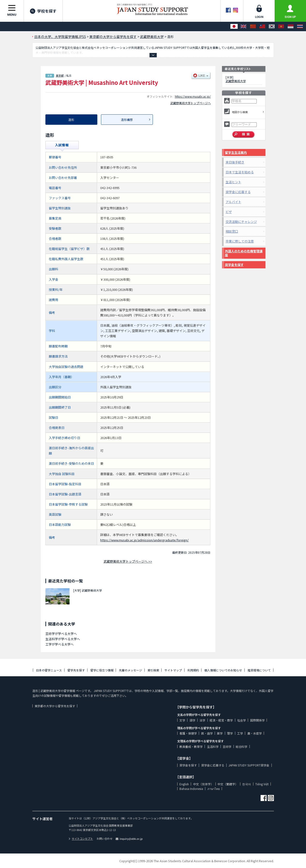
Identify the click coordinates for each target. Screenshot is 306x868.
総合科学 (242, 747)
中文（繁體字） (228, 784)
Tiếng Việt (262, 784)
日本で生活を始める (240, 172)
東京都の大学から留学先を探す (55, 706)
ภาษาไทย (214, 789)
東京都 (60, 75)
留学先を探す (76, 670)
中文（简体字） (203, 784)
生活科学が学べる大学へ (63, 639)
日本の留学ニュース (49, 670)
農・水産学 (255, 733)
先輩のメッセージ (130, 670)
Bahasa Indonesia (191, 789)
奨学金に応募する (238, 192)
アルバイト (233, 202)
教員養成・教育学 (191, 747)
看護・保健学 (188, 733)
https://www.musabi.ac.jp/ (193, 96)
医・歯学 (207, 733)
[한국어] (272, 26)
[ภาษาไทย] (300, 26)
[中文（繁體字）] (262, 26)
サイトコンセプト (81, 839)
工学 (240, 733)
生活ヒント (233, 182)
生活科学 (213, 747)
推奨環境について (259, 670)
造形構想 (127, 120)
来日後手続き (235, 162)
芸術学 (227, 747)
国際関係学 (257, 720)
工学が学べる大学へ (60, 644)
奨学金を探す (234, 265)
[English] (243, 26)
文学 (182, 720)
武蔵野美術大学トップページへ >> (128, 561)
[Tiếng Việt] (281, 26)
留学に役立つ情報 (102, 670)
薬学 (220, 733)
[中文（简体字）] (253, 26)
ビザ (229, 212)
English (184, 784)
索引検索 (153, 670)
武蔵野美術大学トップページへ (191, 103)
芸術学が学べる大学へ (61, 634)
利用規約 (193, 670)
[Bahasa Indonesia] (291, 26)
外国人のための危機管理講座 (244, 253)
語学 (192, 720)
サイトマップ (173, 670)
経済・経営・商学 (221, 720)
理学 (230, 733)
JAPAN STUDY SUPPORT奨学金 (249, 765)
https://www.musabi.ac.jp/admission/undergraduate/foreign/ (144, 540)
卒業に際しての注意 (240, 241)
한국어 (247, 784)
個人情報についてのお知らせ (223, 670)
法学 (202, 720)
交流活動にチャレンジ (241, 222)
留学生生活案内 (236, 152)
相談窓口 (232, 231)
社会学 (242, 720)
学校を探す (43, 11)
